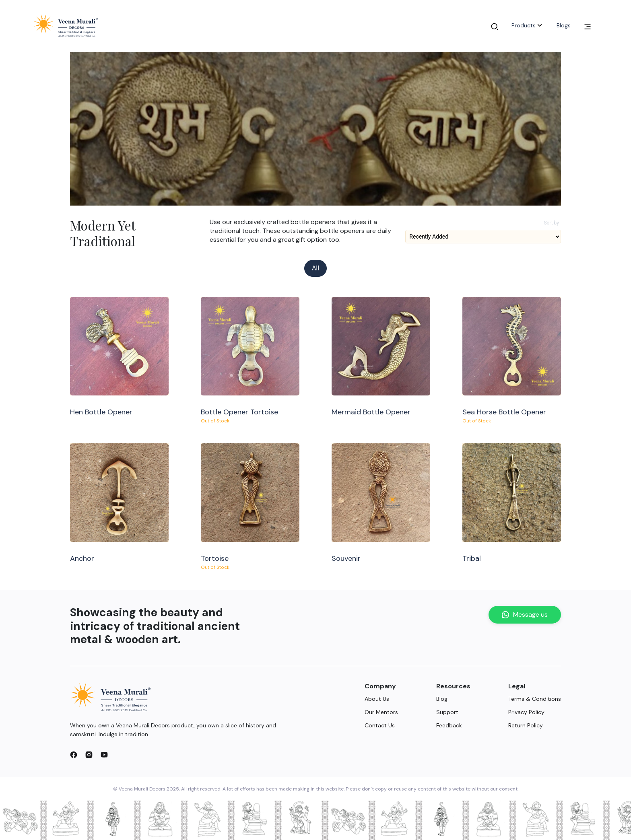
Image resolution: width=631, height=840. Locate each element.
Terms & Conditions (535, 699)
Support (447, 712)
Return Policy (526, 725)
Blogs (564, 25)
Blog (442, 699)
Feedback (449, 725)
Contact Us (380, 725)
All (315, 268)
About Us (377, 699)
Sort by (551, 223)
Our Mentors (381, 712)
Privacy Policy (526, 712)
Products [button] (528, 25)
